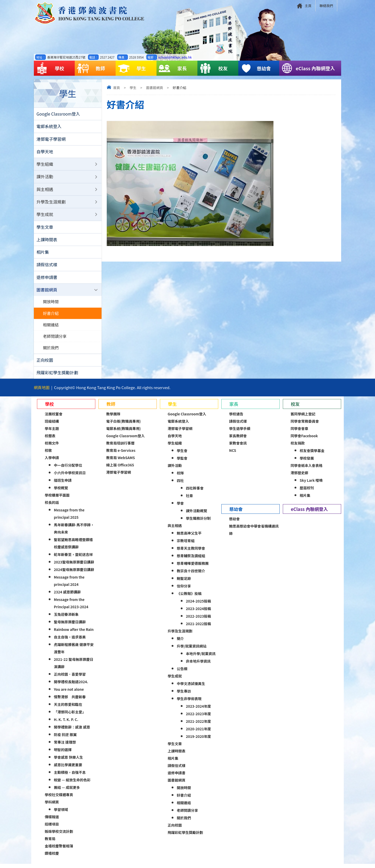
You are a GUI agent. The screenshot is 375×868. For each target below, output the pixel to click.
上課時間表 (47, 242)
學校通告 (236, 418)
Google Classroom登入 (58, 114)
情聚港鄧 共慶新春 (70, 701)
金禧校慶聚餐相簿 (59, 850)
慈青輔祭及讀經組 (191, 560)
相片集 (43, 254)
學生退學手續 (240, 433)
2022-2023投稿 (198, 620)
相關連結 (51, 328)
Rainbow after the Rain (74, 633)
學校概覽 (61, 492)
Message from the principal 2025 (69, 518)
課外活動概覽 (197, 515)
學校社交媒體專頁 (59, 799)
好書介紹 (51, 316)
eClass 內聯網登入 (308, 68)
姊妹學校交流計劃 (59, 835)
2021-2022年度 (198, 725)
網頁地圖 (42, 392)
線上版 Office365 (120, 469)
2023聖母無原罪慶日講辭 (74, 566)
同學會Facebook (304, 440)
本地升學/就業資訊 (201, 658)
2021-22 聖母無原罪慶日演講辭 (74, 667)
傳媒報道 (52, 821)
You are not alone (69, 693)
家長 (173, 68)
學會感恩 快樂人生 (68, 761)
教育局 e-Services (121, 454)
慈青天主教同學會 (191, 552)
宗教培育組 (186, 545)
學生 (132, 68)
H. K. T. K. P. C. (66, 724)
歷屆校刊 (307, 492)
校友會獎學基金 (312, 455)
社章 (189, 500)
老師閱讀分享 (55, 340)
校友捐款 (298, 447)
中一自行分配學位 (68, 469)
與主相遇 (45, 191)
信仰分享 (184, 590)
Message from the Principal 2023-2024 (71, 607)
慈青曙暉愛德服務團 (193, 567)
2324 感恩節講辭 (67, 596)
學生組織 (45, 165)
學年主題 (52, 433)
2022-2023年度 (198, 718)
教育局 (50, 843)
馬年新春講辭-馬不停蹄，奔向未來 (74, 533)
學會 (180, 507)
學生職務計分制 (198, 522)
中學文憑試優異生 (191, 688)
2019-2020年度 (198, 740)
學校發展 (307, 462)
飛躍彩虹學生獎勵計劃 (57, 377)
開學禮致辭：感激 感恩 (72, 731)
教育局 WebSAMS (121, 462)
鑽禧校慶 (52, 857)
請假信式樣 (47, 267)
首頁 (117, 88)
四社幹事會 (195, 492)
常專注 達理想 (65, 746)
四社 (180, 485)
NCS (233, 454)
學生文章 (45, 229)
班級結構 (52, 425)
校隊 (180, 477)
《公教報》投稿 (189, 598)
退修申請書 (47, 280)
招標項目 (52, 828)
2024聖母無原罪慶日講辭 (74, 574)
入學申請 (52, 462)
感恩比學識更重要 (68, 769)
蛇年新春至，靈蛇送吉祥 (73, 559)
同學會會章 (299, 433)
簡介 (180, 643)
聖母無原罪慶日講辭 (70, 626)
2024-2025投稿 (198, 605)
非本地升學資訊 (198, 665)
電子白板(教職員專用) (124, 425)
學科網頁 (52, 806)
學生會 (182, 455)
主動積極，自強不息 (70, 776)
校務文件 (52, 447)
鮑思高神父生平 (189, 537)
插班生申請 (63, 484)
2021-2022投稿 (198, 628)
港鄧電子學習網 (51, 140)
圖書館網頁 (155, 88)
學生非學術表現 (189, 703)
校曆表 (50, 440)
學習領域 (61, 814)
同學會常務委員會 (305, 425)
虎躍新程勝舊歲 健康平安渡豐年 (74, 652)
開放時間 (51, 305)
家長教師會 (238, 440)
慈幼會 (256, 68)
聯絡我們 (326, 6)
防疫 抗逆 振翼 (65, 739)
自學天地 (45, 152)
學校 (50, 68)
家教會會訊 (238, 447)
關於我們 (51, 351)
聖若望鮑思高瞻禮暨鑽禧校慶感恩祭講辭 (73, 547)
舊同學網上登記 (303, 418)
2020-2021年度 (198, 733)
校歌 (48, 454)
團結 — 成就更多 (67, 791)
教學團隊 (113, 418)
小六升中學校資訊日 (70, 477)
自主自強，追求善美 (70, 641)
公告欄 (182, 673)
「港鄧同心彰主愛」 (70, 716)
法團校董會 (54, 418)
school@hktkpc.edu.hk (175, 57)
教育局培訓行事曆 (120, 447)
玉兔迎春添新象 (66, 618)
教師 (91, 68)
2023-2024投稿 (198, 613)
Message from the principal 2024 (69, 585)
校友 (214, 68)
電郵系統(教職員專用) (124, 433)
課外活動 (45, 178)
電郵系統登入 (49, 127)
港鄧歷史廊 (299, 477)
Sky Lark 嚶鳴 (311, 484)
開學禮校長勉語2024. (71, 686)
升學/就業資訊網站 (192, 650)
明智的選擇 (63, 754)
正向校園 (45, 364)
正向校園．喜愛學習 (70, 678)
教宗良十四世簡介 (191, 575)
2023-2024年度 (198, 710)
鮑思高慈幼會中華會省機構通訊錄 (254, 534)
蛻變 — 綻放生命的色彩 (72, 784)
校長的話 (52, 506)
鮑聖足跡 (184, 582)
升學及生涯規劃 (51, 203)
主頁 (308, 6)
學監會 (182, 462)
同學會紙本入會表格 (307, 470)
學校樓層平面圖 (57, 499)
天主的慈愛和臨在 (68, 708)
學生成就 (45, 216)
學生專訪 (184, 695)
